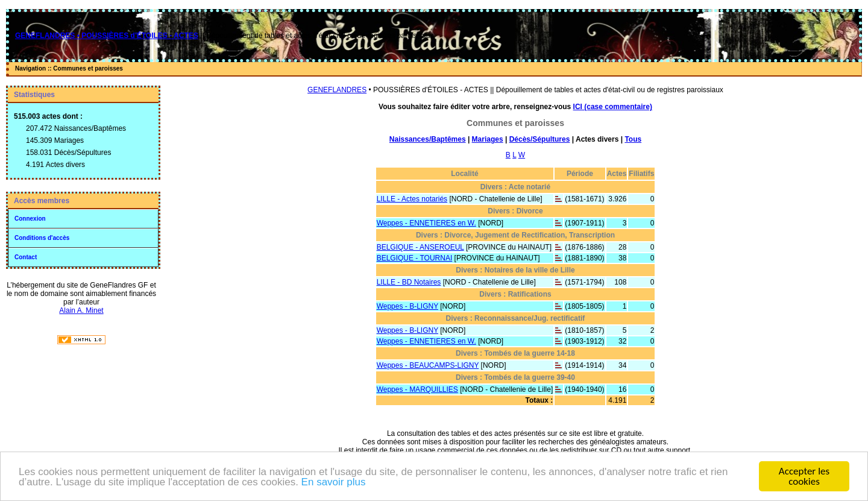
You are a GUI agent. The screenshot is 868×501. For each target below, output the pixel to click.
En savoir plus (334, 483)
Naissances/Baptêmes (428, 139)
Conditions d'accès (42, 238)
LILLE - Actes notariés (412, 199)
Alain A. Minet (81, 310)
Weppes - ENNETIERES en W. (426, 223)
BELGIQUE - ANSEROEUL (420, 247)
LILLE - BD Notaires (409, 282)
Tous (633, 139)
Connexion (30, 219)
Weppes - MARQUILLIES (417, 389)
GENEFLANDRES (337, 90)
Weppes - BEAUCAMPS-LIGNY (428, 365)
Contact (26, 257)
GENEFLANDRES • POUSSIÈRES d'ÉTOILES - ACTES (107, 36)
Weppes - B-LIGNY (407, 306)
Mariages (488, 139)
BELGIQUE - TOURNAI (415, 258)
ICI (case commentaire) (613, 107)
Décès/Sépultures (540, 139)
